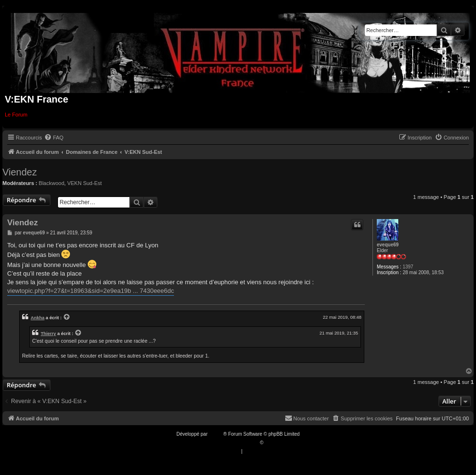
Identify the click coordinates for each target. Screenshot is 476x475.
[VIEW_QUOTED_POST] (67, 317)
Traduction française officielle (228, 443)
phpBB (216, 434)
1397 (408, 267)
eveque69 (388, 245)
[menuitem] (54, 138)
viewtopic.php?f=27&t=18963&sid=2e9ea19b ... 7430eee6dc (91, 291)
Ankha (38, 318)
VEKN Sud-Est (84, 183)
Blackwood (52, 183)
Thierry (48, 333)
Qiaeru (272, 443)
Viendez (20, 172)
